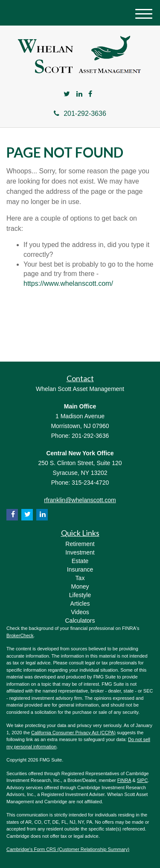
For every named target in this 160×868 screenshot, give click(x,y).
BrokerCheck (20, 635)
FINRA (124, 780)
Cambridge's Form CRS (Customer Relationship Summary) (68, 849)
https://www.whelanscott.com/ (68, 283)
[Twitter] (67, 94)
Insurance (80, 569)
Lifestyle (80, 595)
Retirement (80, 544)
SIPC (143, 780)
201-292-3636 (80, 114)
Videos (80, 612)
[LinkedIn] (79, 94)
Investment (80, 552)
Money (80, 586)
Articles (80, 604)
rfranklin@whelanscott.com (80, 500)
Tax (80, 578)
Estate (80, 561)
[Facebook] (90, 94)
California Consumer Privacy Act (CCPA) (73, 733)
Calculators (80, 621)
